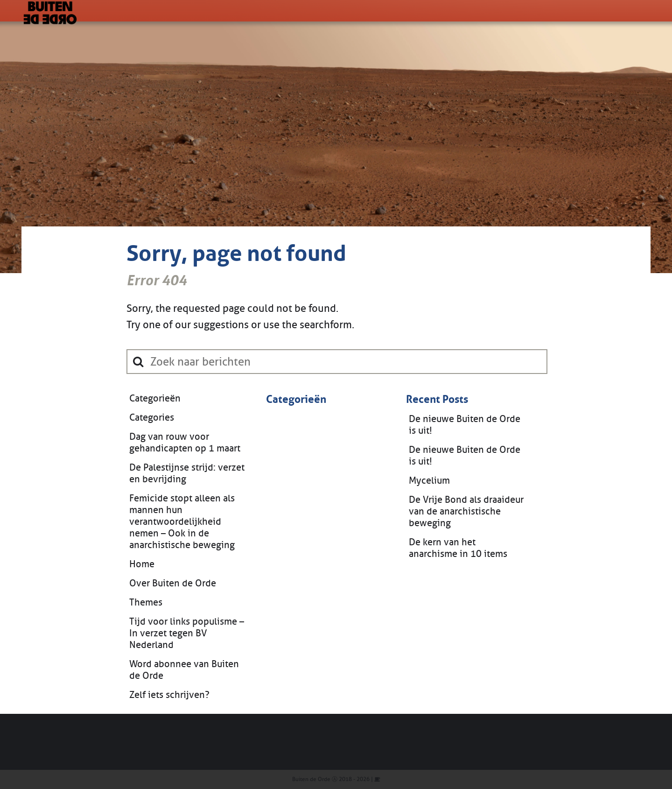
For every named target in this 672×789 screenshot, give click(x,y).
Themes (146, 602)
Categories (152, 418)
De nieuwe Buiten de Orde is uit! (465, 425)
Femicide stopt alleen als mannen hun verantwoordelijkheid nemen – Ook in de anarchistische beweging (182, 522)
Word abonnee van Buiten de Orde (184, 670)
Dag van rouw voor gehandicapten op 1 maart (185, 443)
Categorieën (155, 398)
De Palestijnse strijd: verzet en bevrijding (187, 473)
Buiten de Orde (311, 779)
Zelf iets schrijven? (169, 695)
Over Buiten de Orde (173, 583)
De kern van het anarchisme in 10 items (458, 548)
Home (142, 564)
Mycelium (429, 481)
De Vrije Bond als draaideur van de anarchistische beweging (466, 511)
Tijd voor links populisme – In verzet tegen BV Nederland (187, 633)
